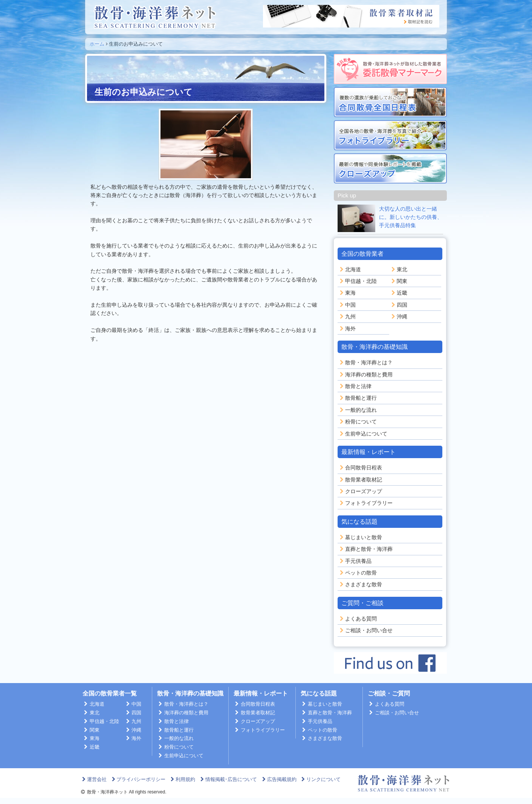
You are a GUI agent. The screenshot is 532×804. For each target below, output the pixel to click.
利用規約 (182, 779)
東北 (399, 269)
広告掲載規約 (279, 779)
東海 (347, 293)
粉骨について (358, 422)
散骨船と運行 (358, 398)
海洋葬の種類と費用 (365, 374)
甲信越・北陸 (358, 281)
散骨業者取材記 (360, 480)
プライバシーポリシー (138, 779)
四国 (399, 305)
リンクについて (321, 779)
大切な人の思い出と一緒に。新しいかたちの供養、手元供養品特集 (411, 217)
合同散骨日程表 (360, 468)
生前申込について (363, 434)
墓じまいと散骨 (360, 537)
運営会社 (94, 779)
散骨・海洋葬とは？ (365, 362)
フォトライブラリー (365, 503)
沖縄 (399, 316)
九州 (347, 316)
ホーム (97, 44)
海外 (347, 329)
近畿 (399, 293)
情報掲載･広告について (228, 779)
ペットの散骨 (358, 573)
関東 (399, 281)
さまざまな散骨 (360, 584)
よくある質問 (358, 619)
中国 (347, 305)
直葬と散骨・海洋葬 (365, 549)
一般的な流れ (358, 410)
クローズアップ (360, 491)
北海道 (350, 269)
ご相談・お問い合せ (365, 630)
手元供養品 (355, 561)
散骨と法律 (355, 386)
